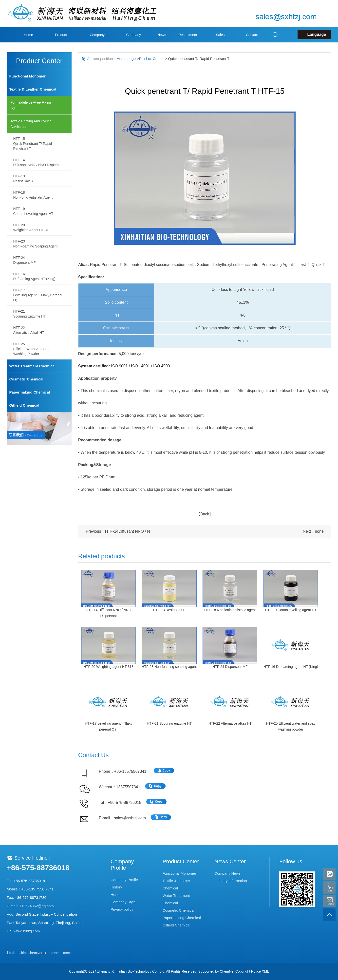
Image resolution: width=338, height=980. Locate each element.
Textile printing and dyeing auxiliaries (31, 124)
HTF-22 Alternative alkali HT (230, 723)
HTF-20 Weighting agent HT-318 (109, 667)
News (162, 35)
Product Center (61, 42)
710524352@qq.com (37, 906)
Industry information (231, 881)
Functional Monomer (27, 76)
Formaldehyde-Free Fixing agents (31, 105)
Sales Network (220, 42)
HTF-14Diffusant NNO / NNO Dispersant (38, 162)
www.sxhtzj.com (27, 931)
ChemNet (52, 953)
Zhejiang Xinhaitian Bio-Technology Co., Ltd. (131, 971)
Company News (227, 873)
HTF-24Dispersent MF (24, 260)
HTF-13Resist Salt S (23, 179)
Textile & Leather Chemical (33, 89)
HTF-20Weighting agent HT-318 (32, 227)
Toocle (67, 953)
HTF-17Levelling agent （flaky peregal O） (38, 295)
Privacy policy (122, 909)
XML (265, 971)
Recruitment (188, 35)
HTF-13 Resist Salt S (169, 610)
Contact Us (252, 42)
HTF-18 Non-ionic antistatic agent (230, 610)
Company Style (133, 42)
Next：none (313, 531)
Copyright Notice (248, 971)
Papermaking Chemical (29, 392)
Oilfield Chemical (24, 405)
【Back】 (205, 514)
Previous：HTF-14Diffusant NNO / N (118, 531)
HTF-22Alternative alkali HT (28, 330)
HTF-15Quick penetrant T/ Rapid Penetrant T (32, 144)
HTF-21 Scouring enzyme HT (169, 723)
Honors (116, 895)
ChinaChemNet (30, 953)
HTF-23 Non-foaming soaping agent (169, 667)
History (116, 887)
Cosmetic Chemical (26, 379)
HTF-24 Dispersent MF (230, 667)
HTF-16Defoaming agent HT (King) (34, 276)
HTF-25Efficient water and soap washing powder (32, 349)
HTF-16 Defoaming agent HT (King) (291, 667)
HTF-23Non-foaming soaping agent (35, 244)
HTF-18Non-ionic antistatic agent (33, 195)
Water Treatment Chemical (32, 366)
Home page (28, 42)
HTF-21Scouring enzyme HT (29, 314)
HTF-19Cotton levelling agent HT (33, 211)
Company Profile (97, 42)
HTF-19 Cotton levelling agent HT (291, 610)
